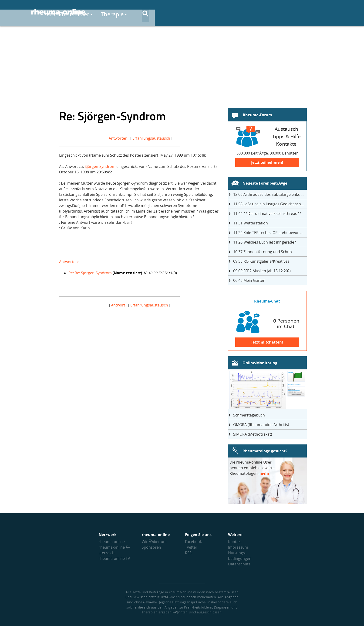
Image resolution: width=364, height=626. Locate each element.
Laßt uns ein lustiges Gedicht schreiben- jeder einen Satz (270, 204)
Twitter (191, 547)
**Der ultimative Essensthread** (267, 213)
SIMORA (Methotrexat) (253, 434)
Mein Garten (249, 280)
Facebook (193, 542)
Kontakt (235, 542)
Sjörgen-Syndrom (100, 166)
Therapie (177, 12)
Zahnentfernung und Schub (263, 252)
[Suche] (329, 12)
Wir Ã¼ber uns (155, 542)
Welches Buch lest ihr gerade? (265, 242)
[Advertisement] (182, 64)
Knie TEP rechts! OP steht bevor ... (268, 233)
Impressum (238, 547)
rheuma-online (112, 542)
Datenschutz (239, 564)
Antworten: (69, 262)
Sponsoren (151, 547)
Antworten (118, 138)
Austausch (298, 12)
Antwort (118, 305)
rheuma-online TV (114, 558)
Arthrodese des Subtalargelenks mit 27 (270, 194)
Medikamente (217, 12)
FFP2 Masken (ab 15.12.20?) (262, 271)
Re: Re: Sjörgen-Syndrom (90, 273)
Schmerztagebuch (249, 415)
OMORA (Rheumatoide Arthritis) (261, 425)
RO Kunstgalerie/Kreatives (261, 261)
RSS (188, 553)
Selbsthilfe (260, 12)
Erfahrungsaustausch (151, 138)
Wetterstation (251, 223)
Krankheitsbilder (133, 12)
